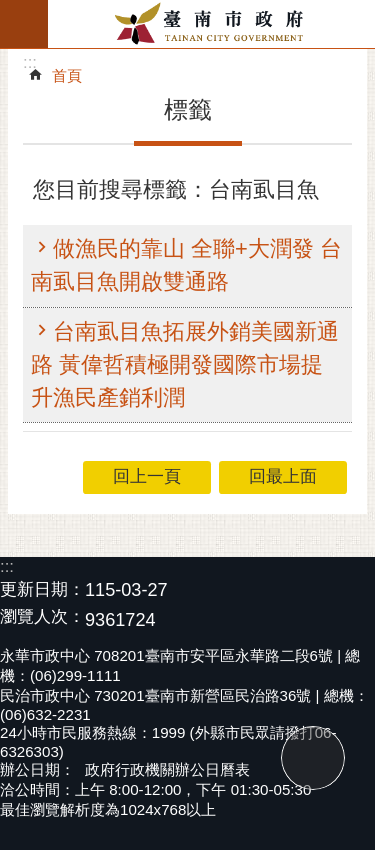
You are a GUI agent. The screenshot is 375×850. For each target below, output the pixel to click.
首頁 (67, 75)
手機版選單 (24, 24)
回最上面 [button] (283, 476)
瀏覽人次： (42, 617)
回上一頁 (147, 476)
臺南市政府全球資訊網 (211, 24)
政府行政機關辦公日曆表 (167, 769)
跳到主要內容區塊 (10, 10)
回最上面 (313, 758)
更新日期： (42, 589)
